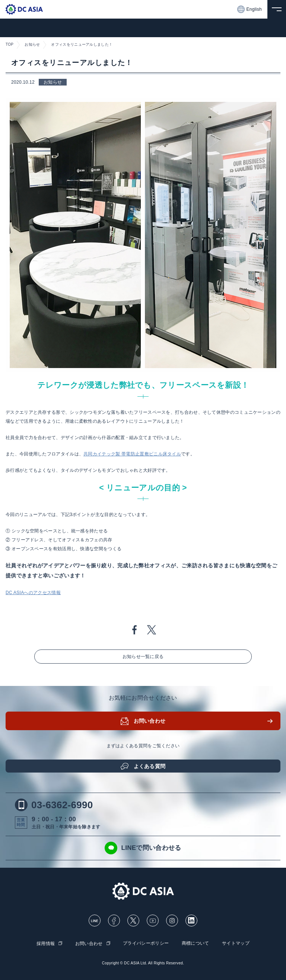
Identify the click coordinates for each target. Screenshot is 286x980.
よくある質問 (150, 766)
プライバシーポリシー (146, 943)
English (250, 9)
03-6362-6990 (54, 805)
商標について (196, 943)
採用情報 (46, 944)
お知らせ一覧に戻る (143, 657)
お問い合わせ (150, 721)
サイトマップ (236, 943)
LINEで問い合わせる (143, 848)
